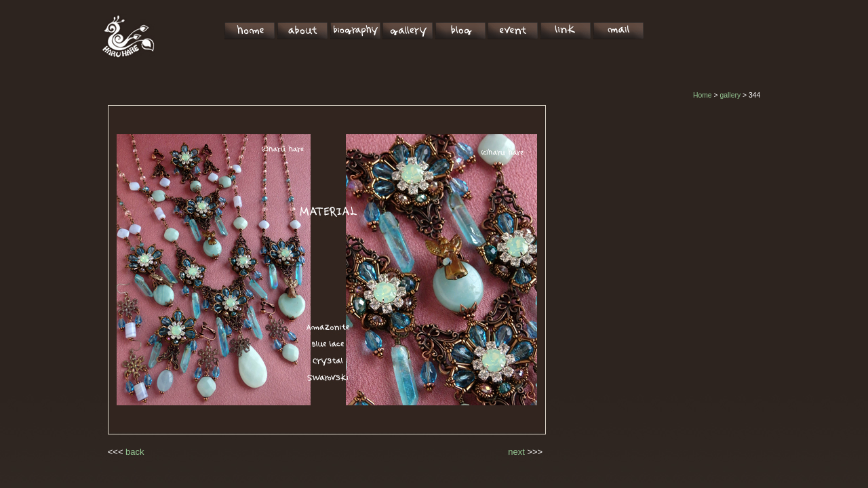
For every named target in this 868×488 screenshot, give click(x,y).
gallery (730, 95)
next (516, 452)
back (135, 452)
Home (703, 95)
